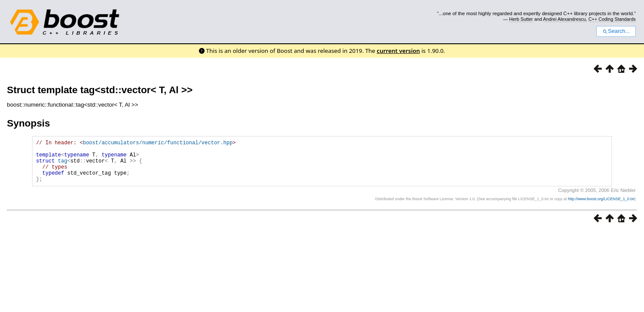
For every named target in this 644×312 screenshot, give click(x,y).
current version (398, 51)
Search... (616, 31)
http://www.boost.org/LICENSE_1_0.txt (601, 208)
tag (63, 166)
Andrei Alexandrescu (564, 19)
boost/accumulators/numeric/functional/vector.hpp (158, 144)
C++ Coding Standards (612, 19)
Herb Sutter (521, 19)
